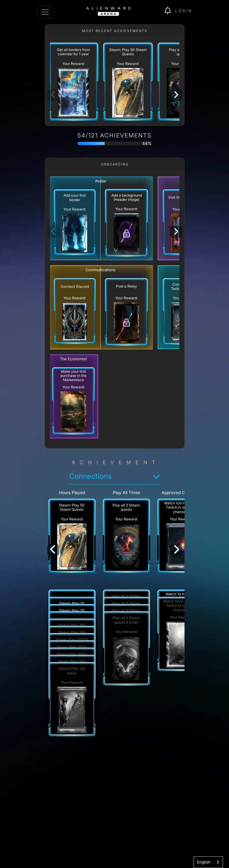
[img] (170, 11)
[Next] (176, 95)
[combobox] (208, 862)
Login (184, 11)
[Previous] (53, 550)
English (204, 862)
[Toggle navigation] (45, 12)
